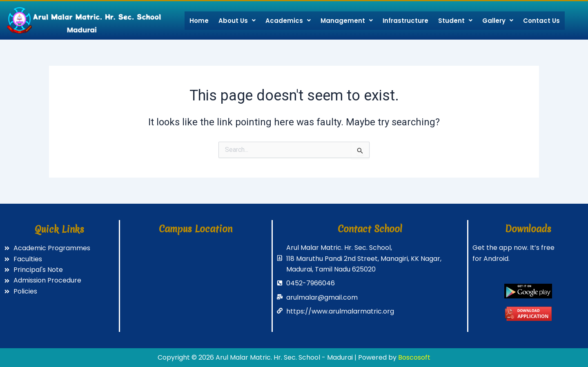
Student (455, 21)
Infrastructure (405, 21)
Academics (288, 21)
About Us (237, 21)
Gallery (498, 21)
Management (347, 21)
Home (199, 21)
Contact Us (541, 21)
